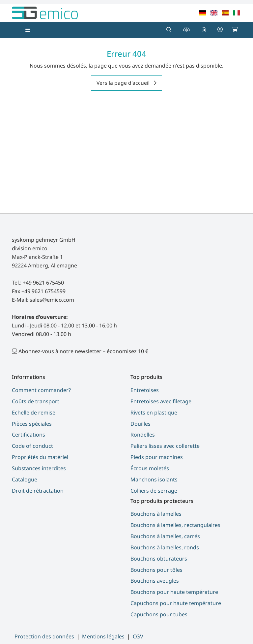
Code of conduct (32, 446)
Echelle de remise (34, 413)
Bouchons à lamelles (156, 514)
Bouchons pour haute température (174, 592)
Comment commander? (41, 390)
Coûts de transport (36, 401)
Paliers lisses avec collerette (165, 446)
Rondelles (143, 435)
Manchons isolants (154, 479)
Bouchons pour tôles (156, 570)
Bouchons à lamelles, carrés (165, 536)
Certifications (28, 435)
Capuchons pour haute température (176, 603)
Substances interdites (39, 468)
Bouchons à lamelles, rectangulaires (175, 525)
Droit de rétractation (38, 491)
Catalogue (25, 479)
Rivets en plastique (154, 413)
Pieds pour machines (157, 457)
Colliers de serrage (154, 491)
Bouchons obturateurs (159, 559)
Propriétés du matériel (40, 457)
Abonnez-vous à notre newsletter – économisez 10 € (83, 351)
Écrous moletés (150, 468)
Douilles (141, 424)
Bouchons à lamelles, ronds (165, 547)
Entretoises (145, 390)
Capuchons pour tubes (159, 614)
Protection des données (44, 636)
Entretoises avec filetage (161, 401)
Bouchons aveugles (155, 581)
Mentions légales (103, 636)
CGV (138, 636)
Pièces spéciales (32, 424)
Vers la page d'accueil (124, 83)
